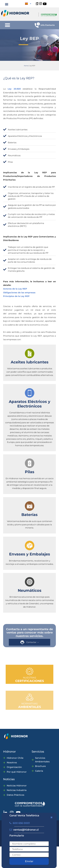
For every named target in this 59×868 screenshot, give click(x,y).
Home (26, 66)
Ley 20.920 (14, 89)
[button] (7, 4)
